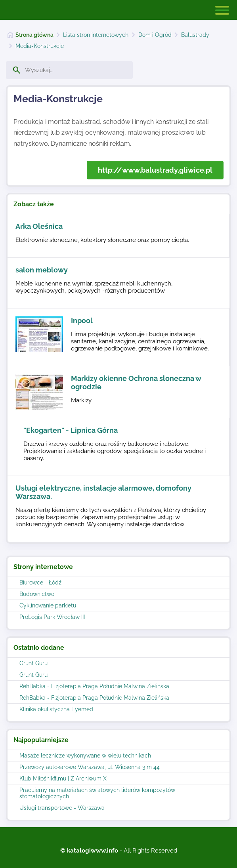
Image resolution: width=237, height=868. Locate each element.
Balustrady (195, 35)
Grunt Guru (33, 663)
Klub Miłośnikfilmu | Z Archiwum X (63, 779)
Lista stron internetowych (96, 35)
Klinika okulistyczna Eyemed (56, 709)
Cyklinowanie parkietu (48, 605)
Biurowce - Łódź (40, 582)
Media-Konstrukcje (40, 46)
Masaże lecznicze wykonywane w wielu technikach (85, 756)
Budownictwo (37, 594)
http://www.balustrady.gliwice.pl (155, 170)
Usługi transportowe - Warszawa (62, 808)
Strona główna (34, 35)
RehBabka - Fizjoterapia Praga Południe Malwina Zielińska (94, 686)
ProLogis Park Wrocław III (52, 617)
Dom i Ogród (155, 35)
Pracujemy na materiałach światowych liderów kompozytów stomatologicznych (97, 793)
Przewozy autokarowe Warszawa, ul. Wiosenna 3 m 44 (90, 767)
